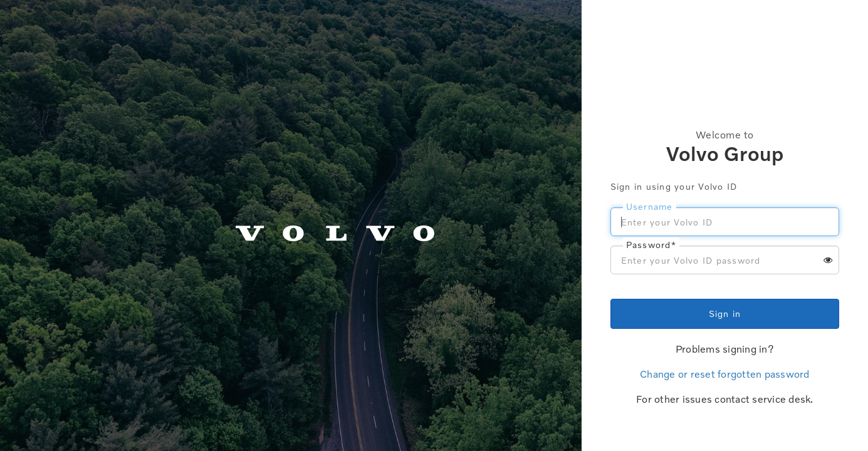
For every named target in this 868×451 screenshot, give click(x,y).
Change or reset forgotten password (725, 374)
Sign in (725, 314)
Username (650, 206)
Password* (651, 245)
